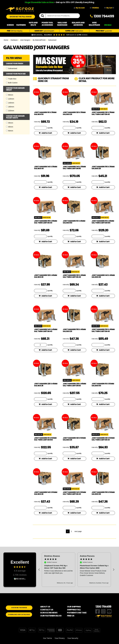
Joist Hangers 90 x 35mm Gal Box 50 (45, 113)
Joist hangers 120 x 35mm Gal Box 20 (74, 113)
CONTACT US (47, 610)
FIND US (71, 616)
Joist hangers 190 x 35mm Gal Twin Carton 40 (45, 222)
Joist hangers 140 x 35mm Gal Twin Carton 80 (74, 168)
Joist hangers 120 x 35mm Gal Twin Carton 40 (103, 113)
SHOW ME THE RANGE (19, 608)
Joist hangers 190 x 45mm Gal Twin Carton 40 (103, 330)
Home (6, 40)
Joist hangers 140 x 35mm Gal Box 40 (46, 168)
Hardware (14, 40)
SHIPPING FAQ (74, 610)
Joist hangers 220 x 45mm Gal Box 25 (46, 385)
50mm (10, 131)
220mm (10, 111)
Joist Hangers (25, 40)
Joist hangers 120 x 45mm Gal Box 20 (45, 276)
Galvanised (52, 40)
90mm (10, 95)
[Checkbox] (7, 68)
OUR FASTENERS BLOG (51, 616)
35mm (10, 123)
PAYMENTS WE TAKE (77, 613)
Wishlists (94, 8)
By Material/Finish (39, 40)
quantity (50, 128)
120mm (10, 99)
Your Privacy (60, 638)
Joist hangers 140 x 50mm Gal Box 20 (46, 493)
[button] (39, 570)
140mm (10, 103)
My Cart (109, 8)
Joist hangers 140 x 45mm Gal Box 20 (103, 276)
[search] (43, 16)
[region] (76, 570)
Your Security (73, 638)
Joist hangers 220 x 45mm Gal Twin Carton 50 (74, 385)
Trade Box (11, 79)
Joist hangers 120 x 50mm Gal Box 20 (74, 439)
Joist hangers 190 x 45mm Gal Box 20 (74, 330)
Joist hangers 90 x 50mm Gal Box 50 (103, 385)
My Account (79, 8)
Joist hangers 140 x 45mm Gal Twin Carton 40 (46, 330)
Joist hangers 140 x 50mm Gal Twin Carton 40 (74, 493)
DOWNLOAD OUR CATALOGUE (19, 614)
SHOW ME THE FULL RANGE (21, 17)
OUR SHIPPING (74, 607)
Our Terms (47, 638)
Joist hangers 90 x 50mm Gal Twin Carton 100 (45, 439)
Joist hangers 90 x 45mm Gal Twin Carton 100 (103, 222)
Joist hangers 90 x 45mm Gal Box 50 (74, 222)
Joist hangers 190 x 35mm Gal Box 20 (103, 168)
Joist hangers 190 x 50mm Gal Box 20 (103, 493)
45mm (10, 127)
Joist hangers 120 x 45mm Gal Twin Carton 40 (74, 276)
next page (78, 531)
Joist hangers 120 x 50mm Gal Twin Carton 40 (103, 439)
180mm (10, 107)
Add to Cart (45, 133)
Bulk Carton (12, 83)
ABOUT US (45, 607)
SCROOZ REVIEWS (49, 613)
